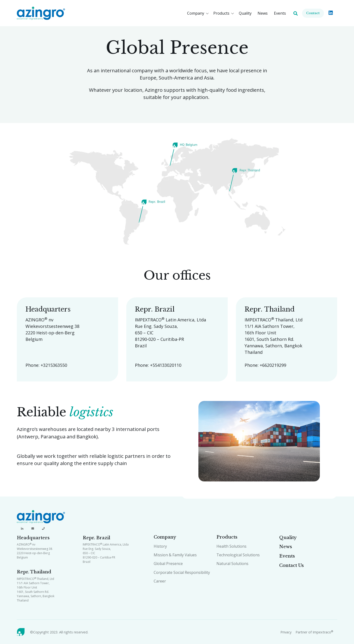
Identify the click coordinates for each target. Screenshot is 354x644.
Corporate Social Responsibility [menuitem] (182, 572)
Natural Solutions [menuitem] (232, 564)
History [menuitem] (160, 546)
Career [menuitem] (160, 581)
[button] (199, 13)
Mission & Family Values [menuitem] (175, 555)
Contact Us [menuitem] (291, 565)
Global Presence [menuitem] (168, 564)
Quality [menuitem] (288, 538)
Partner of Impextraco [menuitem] (314, 632)
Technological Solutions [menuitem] (238, 555)
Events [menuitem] (287, 556)
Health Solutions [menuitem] (231, 546)
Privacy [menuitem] (286, 632)
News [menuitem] (286, 547)
